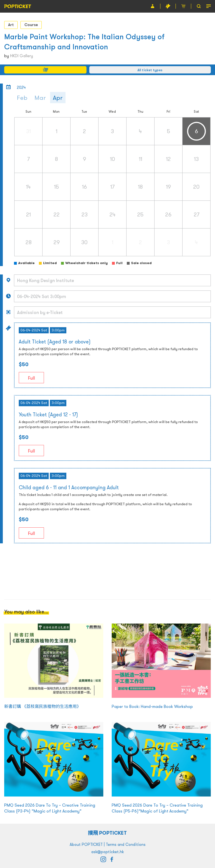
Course (31, 25)
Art (11, 25)
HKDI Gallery (22, 56)
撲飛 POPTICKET (108, 833)
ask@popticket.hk (107, 852)
